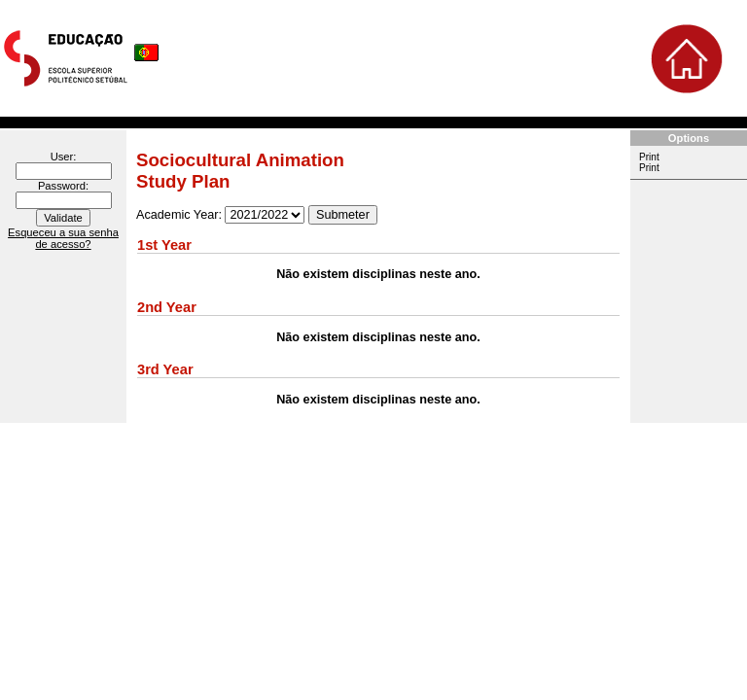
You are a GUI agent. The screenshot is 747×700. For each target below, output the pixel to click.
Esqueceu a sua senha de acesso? (63, 238)
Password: (63, 186)
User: (64, 157)
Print (649, 157)
